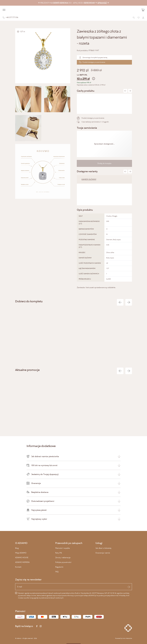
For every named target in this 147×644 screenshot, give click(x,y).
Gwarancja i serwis (103, 553)
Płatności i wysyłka (63, 548)
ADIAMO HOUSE (22, 557)
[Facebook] (37, 626)
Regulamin (59, 567)
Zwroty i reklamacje (63, 557)
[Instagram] (41, 626)
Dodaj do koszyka (104, 163)
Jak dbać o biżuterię (103, 548)
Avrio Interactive (127, 638)
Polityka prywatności (63, 562)
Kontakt (18, 567)
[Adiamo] (74, 10)
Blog (17, 548)
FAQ (57, 572)
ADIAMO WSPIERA (22, 562)
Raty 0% (59, 553)
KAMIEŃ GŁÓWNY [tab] (89, 179)
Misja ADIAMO (21, 553)
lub (104, 77)
